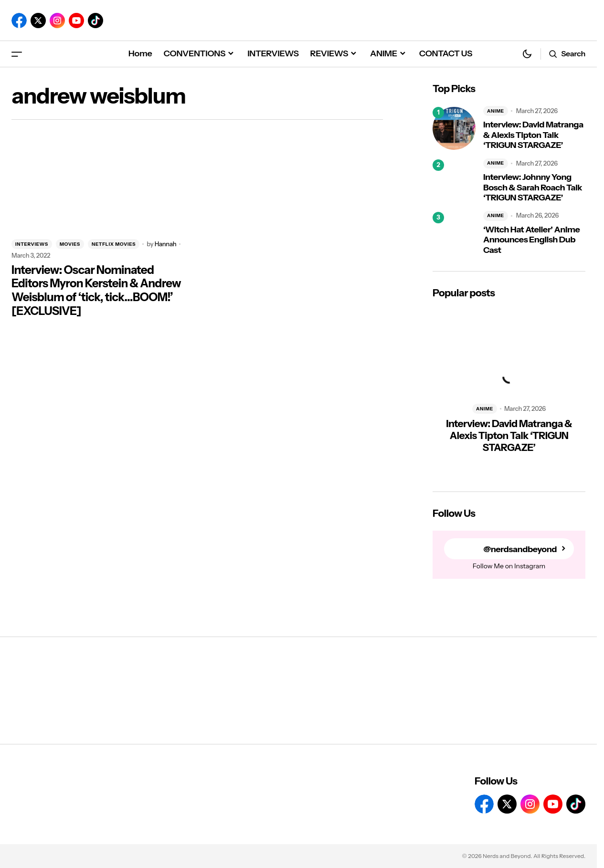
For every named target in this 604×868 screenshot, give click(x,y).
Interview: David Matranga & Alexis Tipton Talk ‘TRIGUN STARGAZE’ (533, 135)
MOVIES (70, 244)
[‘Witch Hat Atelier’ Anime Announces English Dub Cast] (454, 233)
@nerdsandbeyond (520, 549)
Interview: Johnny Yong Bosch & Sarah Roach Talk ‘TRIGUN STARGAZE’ (533, 188)
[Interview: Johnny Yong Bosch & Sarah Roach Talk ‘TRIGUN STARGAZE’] (454, 181)
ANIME (496, 111)
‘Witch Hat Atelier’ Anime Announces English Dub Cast (531, 240)
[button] (17, 54)
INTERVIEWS (32, 244)
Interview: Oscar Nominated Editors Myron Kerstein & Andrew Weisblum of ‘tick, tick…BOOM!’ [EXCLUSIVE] (96, 291)
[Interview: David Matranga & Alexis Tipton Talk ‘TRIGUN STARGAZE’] (454, 128)
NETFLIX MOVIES (114, 244)
